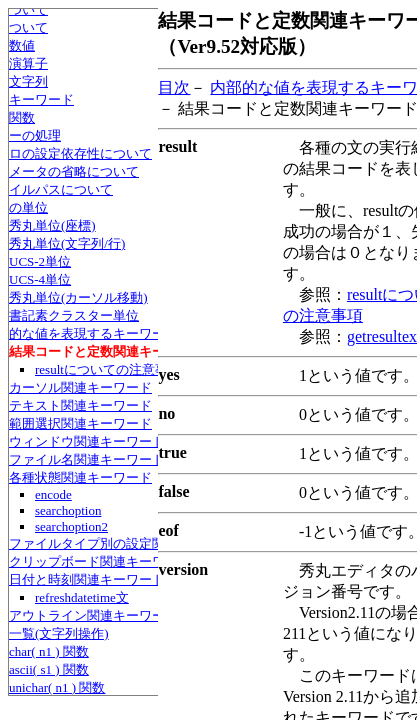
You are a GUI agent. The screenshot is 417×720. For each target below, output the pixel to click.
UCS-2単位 (40, 261)
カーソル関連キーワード (80, 387)
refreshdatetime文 (82, 597)
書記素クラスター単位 (74, 315)
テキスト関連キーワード (80, 405)
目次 (174, 87)
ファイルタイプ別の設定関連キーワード (126, 543)
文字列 (28, 81)
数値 (22, 45)
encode (53, 494)
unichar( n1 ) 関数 (57, 687)
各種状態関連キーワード (80, 477)
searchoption (68, 510)
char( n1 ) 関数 (49, 651)
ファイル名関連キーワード (87, 459)
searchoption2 (71, 526)
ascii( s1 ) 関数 (49, 669)
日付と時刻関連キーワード (87, 579)
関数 (22, 117)
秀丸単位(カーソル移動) (78, 297)
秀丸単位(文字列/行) (67, 243)
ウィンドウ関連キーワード (87, 441)
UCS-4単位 (40, 279)
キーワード (41, 99)
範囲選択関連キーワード (80, 423)
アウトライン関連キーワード (93, 615)
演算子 (28, 63)
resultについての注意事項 (108, 369)
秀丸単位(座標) (52, 225)
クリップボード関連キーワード (100, 561)
